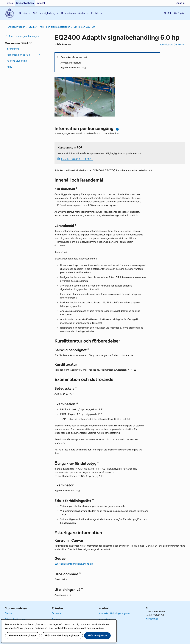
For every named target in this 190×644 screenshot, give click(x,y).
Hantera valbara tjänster (23, 636)
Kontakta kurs (106, 619)
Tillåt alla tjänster (97, 636)
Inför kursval (13, 49)
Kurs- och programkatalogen (55, 27)
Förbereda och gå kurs (18, 55)
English (181, 13)
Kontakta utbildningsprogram (114, 613)
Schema (56, 613)
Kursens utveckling (17, 61)
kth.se (10, 3)
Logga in (180, 3)
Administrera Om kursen (172, 45)
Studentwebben (25, 3)
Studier (33, 27)
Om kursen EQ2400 (84, 27)
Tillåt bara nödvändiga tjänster (62, 636)
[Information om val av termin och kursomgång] (117, 129)
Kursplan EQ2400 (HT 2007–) (77, 159)
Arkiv (9, 67)
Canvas (56, 619)
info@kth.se (152, 619)
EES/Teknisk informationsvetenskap (74, 564)
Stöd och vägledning (16, 619)
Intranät (41, 3)
